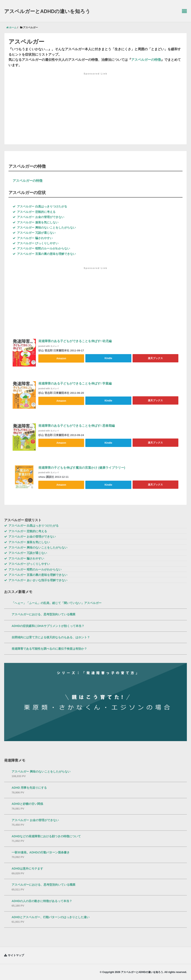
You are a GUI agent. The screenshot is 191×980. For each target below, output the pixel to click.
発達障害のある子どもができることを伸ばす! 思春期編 (77, 426)
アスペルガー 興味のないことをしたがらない (44, 228)
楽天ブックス (155, 358)
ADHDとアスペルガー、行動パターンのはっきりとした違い (51, 917)
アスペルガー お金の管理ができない (38, 217)
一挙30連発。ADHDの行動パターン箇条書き (41, 852)
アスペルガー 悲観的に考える (34, 212)
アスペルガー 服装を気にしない (36, 222)
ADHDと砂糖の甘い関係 (27, 804)
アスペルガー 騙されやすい (33, 238)
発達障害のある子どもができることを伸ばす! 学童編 (75, 384)
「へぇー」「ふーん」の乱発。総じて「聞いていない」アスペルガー (57, 603)
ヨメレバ (54, 346)
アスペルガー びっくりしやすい (36, 243)
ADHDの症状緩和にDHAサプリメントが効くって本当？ (48, 625)
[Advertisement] (95, 102)
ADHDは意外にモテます (27, 868)
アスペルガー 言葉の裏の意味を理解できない (44, 254)
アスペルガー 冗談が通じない (34, 233)
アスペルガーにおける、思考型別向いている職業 (44, 614)
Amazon (61, 358)
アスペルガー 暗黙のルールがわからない (41, 248)
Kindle (108, 358)
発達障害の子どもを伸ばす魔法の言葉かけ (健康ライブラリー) (82, 468)
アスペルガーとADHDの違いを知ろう (47, 11)
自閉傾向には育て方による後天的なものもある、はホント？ (51, 637)
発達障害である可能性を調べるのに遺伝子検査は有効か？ (49, 648)
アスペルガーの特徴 (146, 60)
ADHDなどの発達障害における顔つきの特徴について (46, 836)
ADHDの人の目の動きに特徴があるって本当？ (42, 901)
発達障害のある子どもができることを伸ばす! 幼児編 (75, 341)
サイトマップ (16, 955)
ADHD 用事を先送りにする (29, 787)
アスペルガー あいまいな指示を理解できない (36, 580)
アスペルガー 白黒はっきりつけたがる (40, 206)
